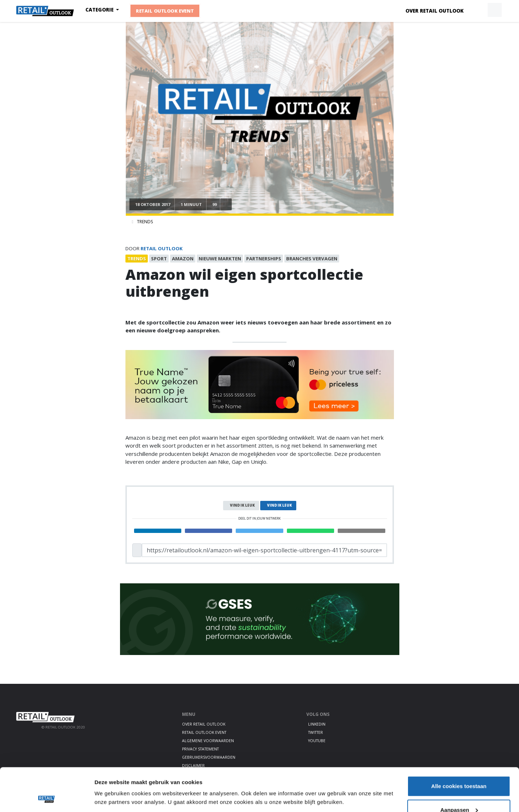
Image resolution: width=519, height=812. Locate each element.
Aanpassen (459, 769)
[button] (478, 10)
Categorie (100, 10)
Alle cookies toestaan (459, 746)
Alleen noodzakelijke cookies (459, 793)
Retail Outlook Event (165, 11)
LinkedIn (317, 724)
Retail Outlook (162, 248)
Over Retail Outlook (434, 11)
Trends (145, 222)
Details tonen (112, 781)
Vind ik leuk (242, 505)
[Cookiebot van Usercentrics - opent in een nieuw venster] (47, 798)
